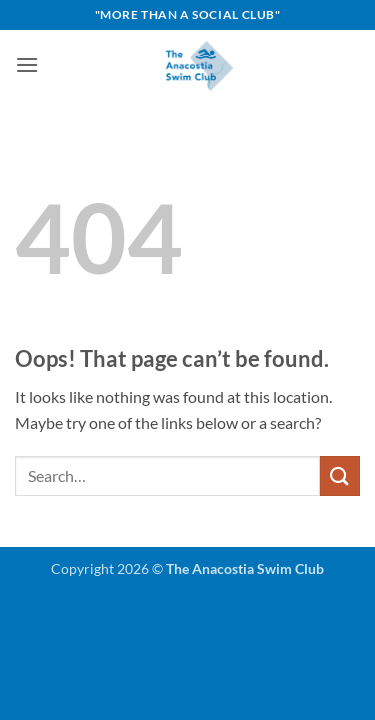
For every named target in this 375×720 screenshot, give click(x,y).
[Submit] (340, 475)
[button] (27, 64)
